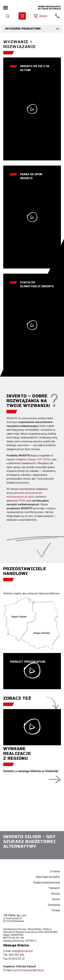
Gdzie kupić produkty (48, 877)
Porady (56, 910)
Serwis (56, 899)
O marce (55, 871)
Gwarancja (54, 905)
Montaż (55, 894)
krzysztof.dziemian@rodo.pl (28, 970)
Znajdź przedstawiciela (47, 883)
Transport (54, 888)
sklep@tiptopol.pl (22, 951)
